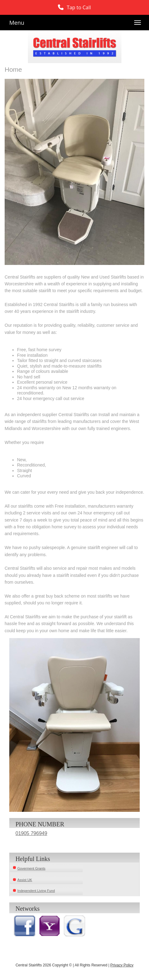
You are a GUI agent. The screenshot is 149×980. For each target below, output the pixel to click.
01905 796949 (31, 833)
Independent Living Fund (36, 891)
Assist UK (25, 880)
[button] (74, 7)
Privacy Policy (122, 965)
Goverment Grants (31, 868)
